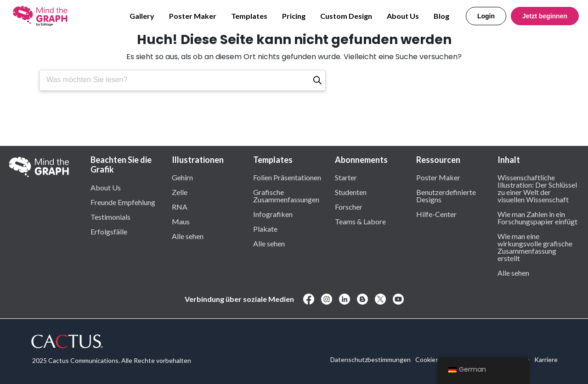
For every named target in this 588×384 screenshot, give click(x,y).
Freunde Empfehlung (123, 202)
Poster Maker (193, 16)
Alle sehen (188, 236)
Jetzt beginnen (545, 16)
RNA (180, 206)
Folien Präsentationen (287, 177)
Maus (181, 221)
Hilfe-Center (436, 214)
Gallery (142, 16)
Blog (441, 16)
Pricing (294, 16)
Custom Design (346, 16)
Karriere (546, 359)
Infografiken (273, 214)
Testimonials (110, 217)
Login (486, 16)
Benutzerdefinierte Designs (446, 195)
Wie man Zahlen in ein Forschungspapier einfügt (537, 217)
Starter (346, 177)
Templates (249, 16)
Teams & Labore (360, 221)
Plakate (265, 228)
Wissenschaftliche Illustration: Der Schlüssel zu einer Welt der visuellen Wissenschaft (537, 188)
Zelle (180, 192)
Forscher (349, 206)
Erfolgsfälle (109, 231)
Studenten (351, 192)
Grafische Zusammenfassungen (286, 195)
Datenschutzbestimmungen (370, 359)
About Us (403, 16)
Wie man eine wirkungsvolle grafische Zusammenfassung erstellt (535, 247)
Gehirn (182, 177)
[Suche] (317, 80)
